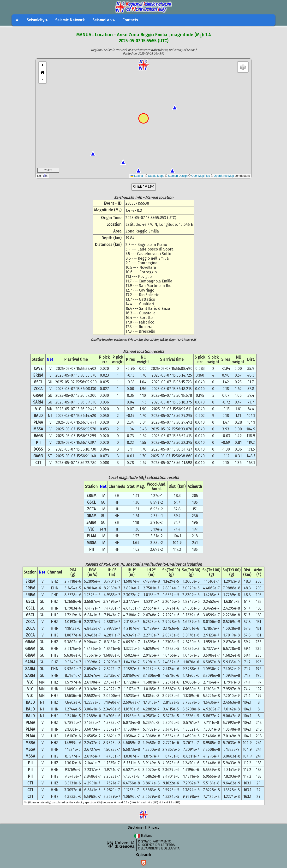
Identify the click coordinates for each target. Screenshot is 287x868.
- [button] (43, 80)
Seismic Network (70, 20)
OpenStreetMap (224, 176)
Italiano (143, 836)
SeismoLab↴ (104, 20)
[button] (42, 73)
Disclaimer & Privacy (143, 828)
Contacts (130, 20)
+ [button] (43, 65)
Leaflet (137, 176)
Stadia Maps (156, 176)
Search (144, 855)
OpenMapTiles (201, 176)
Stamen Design (178, 176)
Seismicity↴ (37, 20)
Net (50, 359)
